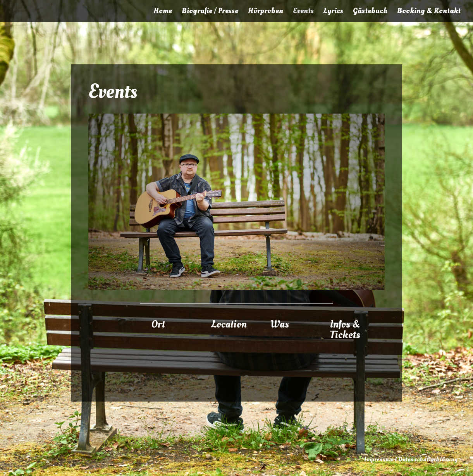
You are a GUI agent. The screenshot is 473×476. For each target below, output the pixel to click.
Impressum (379, 459)
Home (163, 12)
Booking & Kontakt (429, 12)
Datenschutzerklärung (428, 459)
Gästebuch (370, 12)
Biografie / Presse (210, 12)
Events (303, 12)
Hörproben (266, 12)
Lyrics (333, 12)
